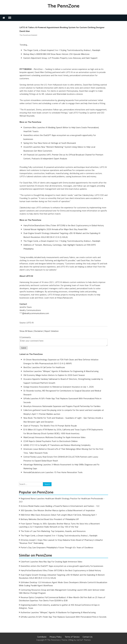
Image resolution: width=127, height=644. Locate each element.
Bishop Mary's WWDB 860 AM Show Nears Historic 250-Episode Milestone (56, 54)
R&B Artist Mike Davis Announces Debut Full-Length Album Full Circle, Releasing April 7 (59, 515)
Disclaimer (38, 331)
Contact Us (88, 637)
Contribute (42, 637)
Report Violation (51, 331)
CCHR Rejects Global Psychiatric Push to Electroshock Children (51, 441)
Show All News (26, 331)
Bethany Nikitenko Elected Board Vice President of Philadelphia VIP (50, 519)
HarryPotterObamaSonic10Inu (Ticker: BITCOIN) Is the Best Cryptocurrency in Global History (64, 225)
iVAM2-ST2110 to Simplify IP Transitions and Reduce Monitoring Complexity (57, 445)
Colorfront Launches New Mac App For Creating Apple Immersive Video (51, 562)
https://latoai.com (65, 298)
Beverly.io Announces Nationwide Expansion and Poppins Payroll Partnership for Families (62, 406)
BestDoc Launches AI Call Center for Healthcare (44, 367)
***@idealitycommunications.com (34, 313)
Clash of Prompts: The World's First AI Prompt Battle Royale (50, 426)
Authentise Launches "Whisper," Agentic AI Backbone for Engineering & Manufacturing (61, 371)
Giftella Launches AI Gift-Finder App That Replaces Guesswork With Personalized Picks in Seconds (63, 617)
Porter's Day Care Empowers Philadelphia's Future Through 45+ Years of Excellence (57, 547)
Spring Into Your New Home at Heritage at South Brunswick (50, 143)
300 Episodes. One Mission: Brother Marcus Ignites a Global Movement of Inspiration (58, 510)
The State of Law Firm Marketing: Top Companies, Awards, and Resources (53, 531)
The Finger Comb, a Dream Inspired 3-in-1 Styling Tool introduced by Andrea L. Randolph (62, 50)
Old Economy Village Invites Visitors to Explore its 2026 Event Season (54, 375)
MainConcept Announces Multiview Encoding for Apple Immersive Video (54, 437)
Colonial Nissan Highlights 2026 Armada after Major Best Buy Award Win (55, 229)
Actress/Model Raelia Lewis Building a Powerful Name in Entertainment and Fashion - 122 (60, 506)
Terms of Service (72, 637)
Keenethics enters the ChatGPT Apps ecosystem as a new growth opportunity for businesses (62, 566)
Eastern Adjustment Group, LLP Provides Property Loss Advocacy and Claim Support (60, 58)
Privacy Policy (56, 637)
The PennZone (63, 6)
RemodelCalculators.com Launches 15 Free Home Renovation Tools (53, 472)
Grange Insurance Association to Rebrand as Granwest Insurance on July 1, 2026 (59, 387)
